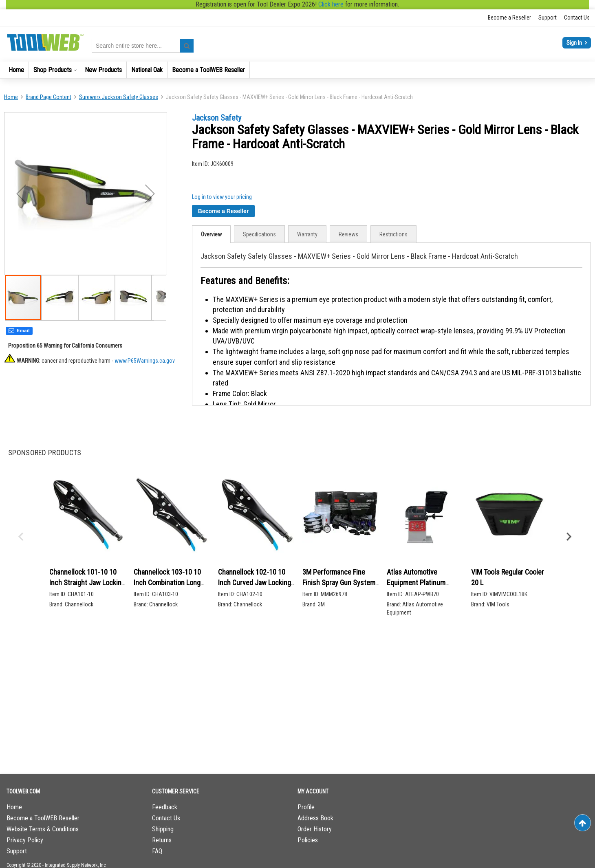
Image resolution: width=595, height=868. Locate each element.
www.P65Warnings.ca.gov (145, 362)
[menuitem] (16, 70)
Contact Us (577, 18)
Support (548, 18)
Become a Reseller (509, 18)
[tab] (211, 234)
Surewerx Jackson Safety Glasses (119, 97)
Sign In (575, 43)
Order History (315, 829)
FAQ (157, 851)
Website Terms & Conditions (43, 829)
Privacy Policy (25, 840)
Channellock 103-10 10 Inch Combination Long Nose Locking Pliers (167, 582)
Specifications (259, 234)
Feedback (165, 807)
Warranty (307, 234)
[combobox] (143, 46)
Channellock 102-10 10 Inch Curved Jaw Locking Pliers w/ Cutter (255, 582)
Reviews (348, 234)
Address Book (315, 818)
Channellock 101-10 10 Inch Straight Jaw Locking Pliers (87, 582)
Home (11, 97)
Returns (162, 840)
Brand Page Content (48, 97)
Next (569, 537)
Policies (308, 840)
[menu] (297, 70)
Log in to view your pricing (222, 197)
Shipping (163, 829)
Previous (20, 537)
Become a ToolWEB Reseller (43, 818)
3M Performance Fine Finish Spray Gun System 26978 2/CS (339, 582)
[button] (60, 299)
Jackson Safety (217, 118)
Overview (211, 234)
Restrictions (393, 234)
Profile (306, 807)
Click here (331, 4)
